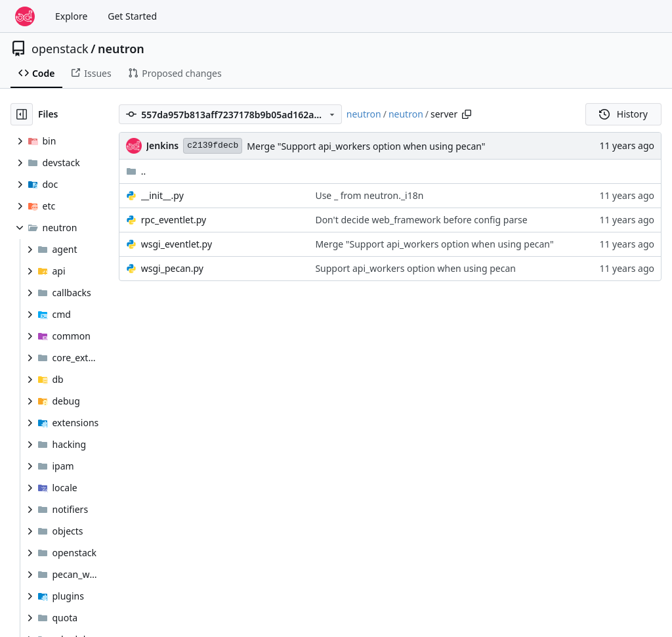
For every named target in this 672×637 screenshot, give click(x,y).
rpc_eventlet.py (174, 220)
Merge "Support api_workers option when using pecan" (366, 146)
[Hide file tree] (22, 114)
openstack (60, 49)
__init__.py (162, 195)
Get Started (132, 16)
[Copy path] (467, 114)
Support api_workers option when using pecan (415, 268)
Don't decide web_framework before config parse (421, 220)
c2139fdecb (213, 145)
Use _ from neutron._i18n (369, 195)
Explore (71, 16)
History (623, 114)
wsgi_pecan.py (172, 268)
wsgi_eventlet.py (177, 244)
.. (136, 171)
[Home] (25, 16)
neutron (121, 49)
